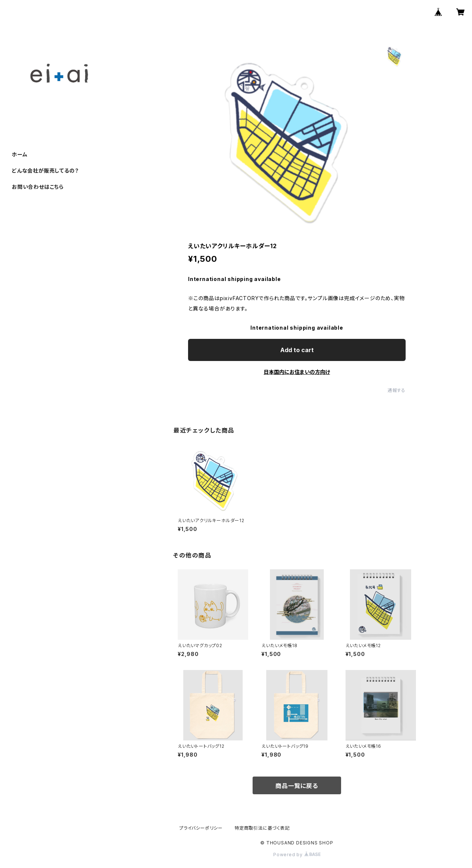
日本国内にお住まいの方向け (297, 372)
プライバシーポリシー (201, 828)
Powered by (297, 855)
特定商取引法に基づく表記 (262, 828)
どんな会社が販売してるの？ (45, 171)
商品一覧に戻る (297, 786)
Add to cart (297, 350)
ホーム (20, 154)
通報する (397, 390)
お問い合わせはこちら (38, 187)
